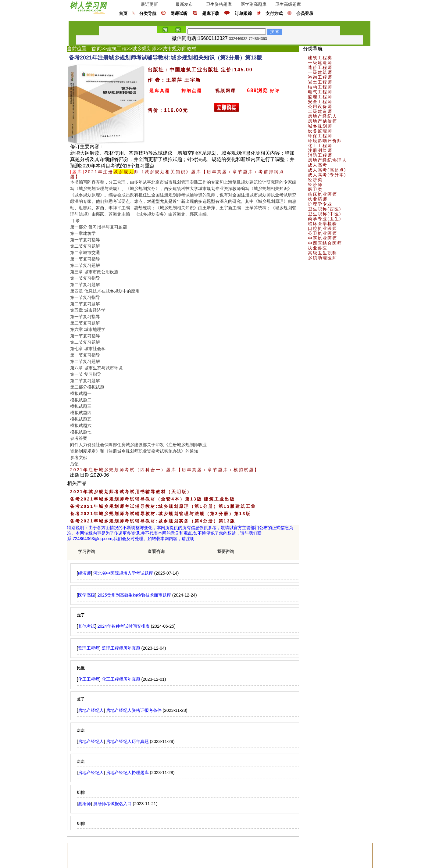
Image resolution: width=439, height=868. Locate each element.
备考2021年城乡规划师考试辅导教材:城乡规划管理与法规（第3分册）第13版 (161, 514)
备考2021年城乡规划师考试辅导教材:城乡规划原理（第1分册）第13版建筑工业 (163, 506)
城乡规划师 (144, 49)
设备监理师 (320, 131)
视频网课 (226, 91)
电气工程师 (320, 92)
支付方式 (274, 14)
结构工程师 (320, 87)
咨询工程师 (320, 77)
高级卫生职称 (323, 253)
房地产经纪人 (323, 116)
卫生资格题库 (219, 4)
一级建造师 (320, 63)
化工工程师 (320, 145)
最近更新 (149, 4)
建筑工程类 (320, 58)
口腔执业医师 (323, 228)
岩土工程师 (320, 82)
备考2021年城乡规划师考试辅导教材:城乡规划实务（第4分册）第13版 (153, 521)
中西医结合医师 (325, 243)
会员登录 (305, 14)
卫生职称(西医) (325, 209)
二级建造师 (320, 111)
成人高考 (318, 165)
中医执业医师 (323, 238)
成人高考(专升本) (327, 175)
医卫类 (315, 189)
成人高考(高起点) (327, 170)
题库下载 (211, 14)
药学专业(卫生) (325, 219)
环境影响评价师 (325, 141)
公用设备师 (320, 106)
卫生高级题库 (288, 4)
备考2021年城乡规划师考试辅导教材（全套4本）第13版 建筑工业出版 (153, 499)
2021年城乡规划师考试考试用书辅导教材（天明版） (131, 492)
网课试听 (179, 14)
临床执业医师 (323, 194)
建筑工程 (117, 49)
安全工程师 (320, 102)
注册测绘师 (320, 150)
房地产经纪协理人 (327, 160)
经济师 (315, 185)
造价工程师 (320, 67)
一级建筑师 (320, 72)
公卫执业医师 (323, 233)
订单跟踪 (243, 14)
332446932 (238, 39)
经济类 (315, 180)
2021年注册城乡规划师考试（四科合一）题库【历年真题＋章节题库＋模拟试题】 (165, 470)
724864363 (258, 39)
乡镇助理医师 (323, 258)
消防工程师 (320, 155)
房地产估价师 (323, 121)
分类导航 (148, 14)
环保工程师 (320, 136)
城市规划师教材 (179, 49)
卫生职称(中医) (325, 214)
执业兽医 (318, 248)
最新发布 (184, 4)
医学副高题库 (254, 4)
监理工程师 (320, 97)
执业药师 (318, 199)
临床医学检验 (323, 224)
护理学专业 (320, 204)
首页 (123, 14)
